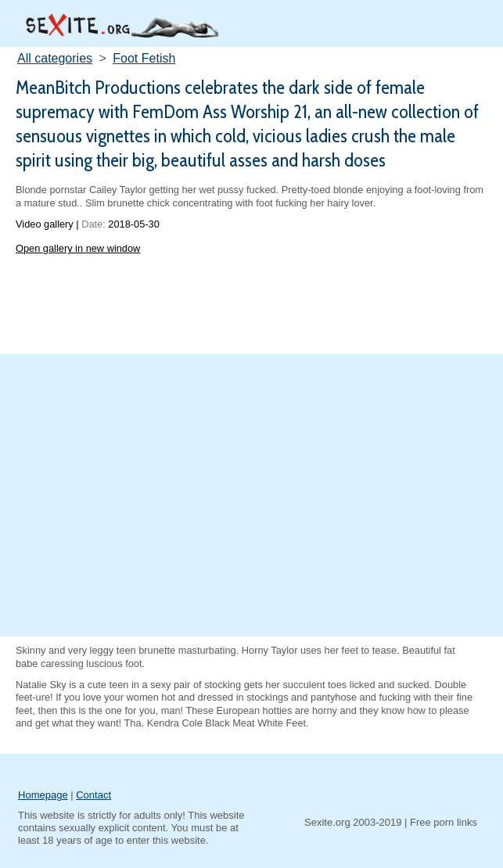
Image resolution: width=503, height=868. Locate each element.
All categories (55, 58)
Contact (93, 795)
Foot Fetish (144, 58)
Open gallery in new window (78, 248)
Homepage (43, 795)
